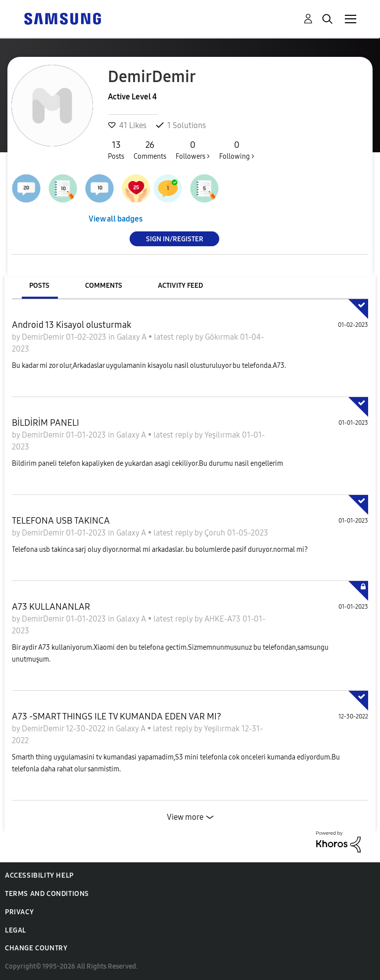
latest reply (174, 337)
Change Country (36, 948)
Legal (16, 930)
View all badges (116, 219)
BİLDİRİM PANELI (46, 423)
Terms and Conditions (47, 894)
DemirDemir (44, 337)
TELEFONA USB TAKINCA (61, 521)
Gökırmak (222, 337)
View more (185, 817)
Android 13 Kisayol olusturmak (71, 325)
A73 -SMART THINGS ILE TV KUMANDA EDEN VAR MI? (117, 716)
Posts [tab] (39, 286)
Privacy (19, 912)
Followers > (193, 150)
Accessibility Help (39, 875)
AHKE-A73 (223, 619)
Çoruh (216, 533)
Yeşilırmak (223, 435)
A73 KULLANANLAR (51, 607)
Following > (237, 150)
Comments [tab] (104, 286)
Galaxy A (133, 337)
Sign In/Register (175, 239)
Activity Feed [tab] (180, 286)
